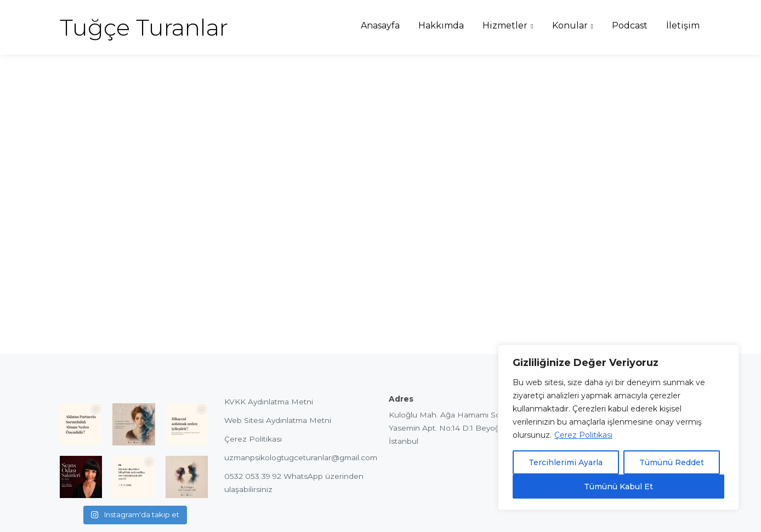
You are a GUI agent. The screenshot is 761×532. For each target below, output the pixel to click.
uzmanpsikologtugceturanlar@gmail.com (301, 457)
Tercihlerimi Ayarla (566, 462)
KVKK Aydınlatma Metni (269, 402)
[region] (618, 427)
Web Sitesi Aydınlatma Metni (278, 420)
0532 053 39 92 (253, 476)
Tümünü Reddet (672, 462)
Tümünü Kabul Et (618, 487)
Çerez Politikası (583, 435)
